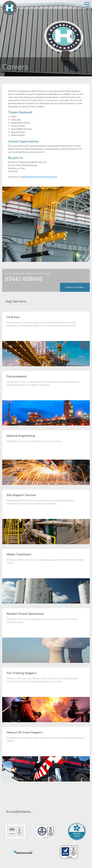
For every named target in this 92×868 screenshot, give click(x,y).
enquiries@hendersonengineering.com (39, 177)
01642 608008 (24, 279)
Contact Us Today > (75, 287)
